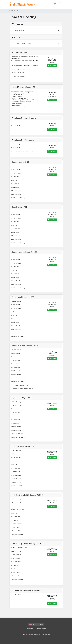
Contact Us (30, 629)
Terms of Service (41, 629)
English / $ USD (36, 624)
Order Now (52, 66)
